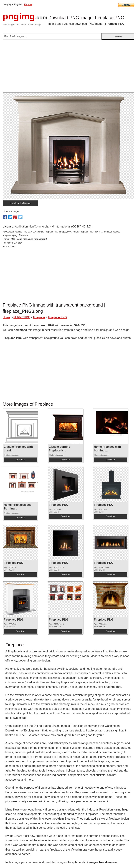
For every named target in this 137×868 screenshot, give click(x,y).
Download (20, 460)
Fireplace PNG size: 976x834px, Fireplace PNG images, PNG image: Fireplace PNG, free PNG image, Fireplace (67, 232)
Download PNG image (21, 203)
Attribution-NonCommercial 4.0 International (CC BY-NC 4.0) (53, 227)
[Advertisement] (68, 67)
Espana (28, 4)
